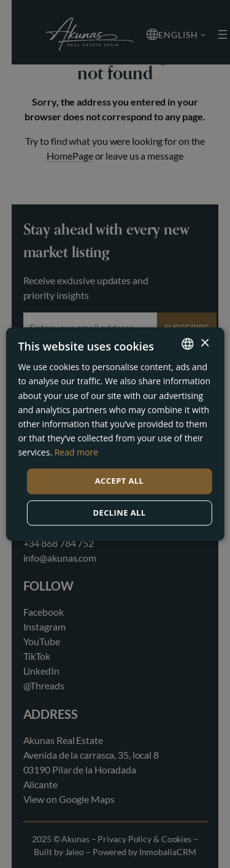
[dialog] (115, 434)
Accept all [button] (120, 481)
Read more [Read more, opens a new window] (76, 452)
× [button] (205, 343)
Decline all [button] (119, 513)
